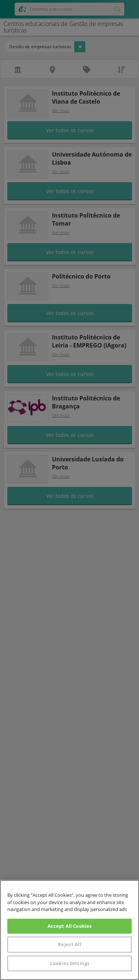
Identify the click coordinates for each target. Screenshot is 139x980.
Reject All (69, 944)
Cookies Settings (69, 963)
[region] (69, 930)
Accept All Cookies (69, 926)
